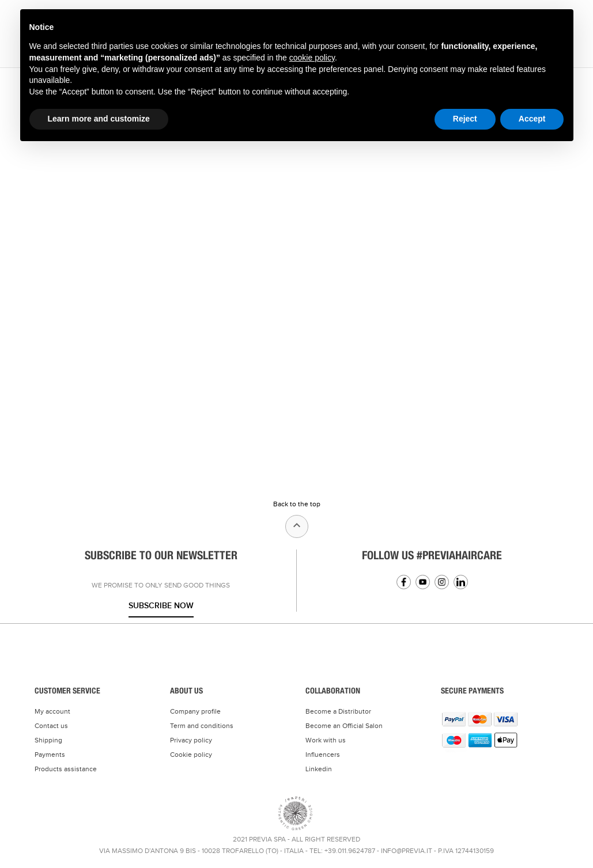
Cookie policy (191, 755)
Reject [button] (465, 119)
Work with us (326, 740)
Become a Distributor (338, 711)
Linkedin (461, 582)
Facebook (404, 582)
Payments (50, 755)
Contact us (51, 726)
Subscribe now (161, 606)
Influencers (323, 755)
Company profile (195, 711)
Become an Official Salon (344, 726)
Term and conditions (202, 726)
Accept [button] (532, 119)
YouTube (423, 582)
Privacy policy (191, 740)
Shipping (48, 740)
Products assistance (66, 769)
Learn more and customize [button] (99, 119)
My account (52, 711)
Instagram (442, 582)
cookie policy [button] (312, 58)
